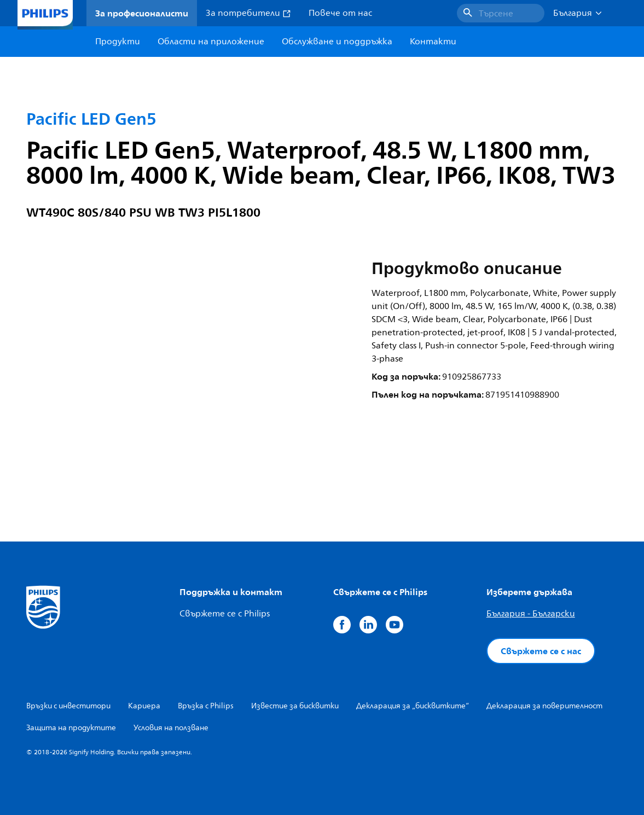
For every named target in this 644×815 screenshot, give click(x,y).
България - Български (531, 614)
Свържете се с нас (541, 651)
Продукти (118, 42)
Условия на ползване (171, 728)
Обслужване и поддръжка (337, 42)
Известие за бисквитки (295, 706)
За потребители (248, 13)
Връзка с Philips (206, 706)
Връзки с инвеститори (68, 706)
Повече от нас (340, 13)
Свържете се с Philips (225, 614)
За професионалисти (142, 13)
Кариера (144, 706)
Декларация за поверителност (544, 706)
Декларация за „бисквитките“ (413, 706)
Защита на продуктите (71, 728)
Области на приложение (211, 42)
